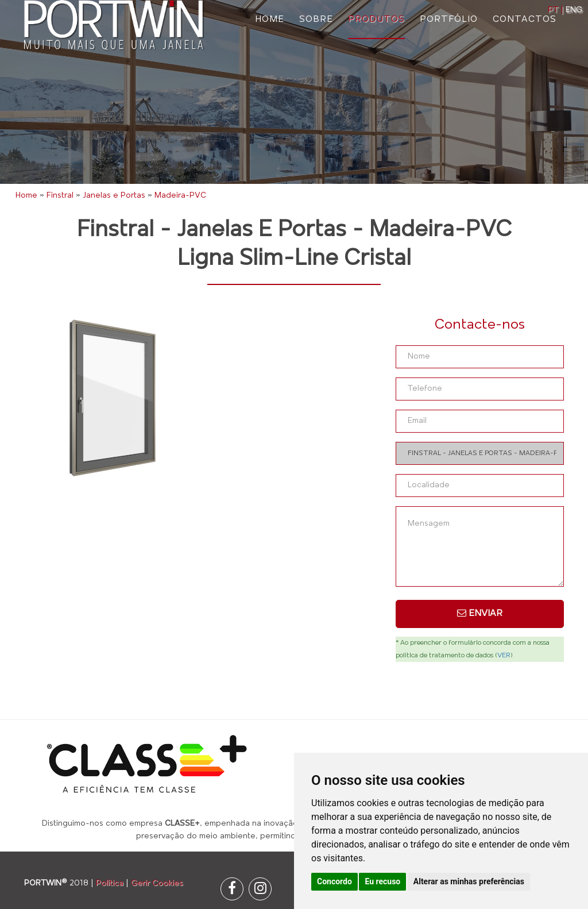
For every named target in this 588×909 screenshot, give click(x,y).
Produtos (376, 20)
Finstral (60, 196)
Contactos (525, 20)
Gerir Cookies (157, 883)
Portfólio (449, 20)
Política (110, 883)
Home (270, 20)
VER (504, 656)
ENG (574, 10)
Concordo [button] (334, 881)
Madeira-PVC (180, 196)
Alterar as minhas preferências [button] (469, 881)
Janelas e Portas (114, 196)
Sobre (316, 20)
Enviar (480, 613)
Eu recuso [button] (382, 881)
